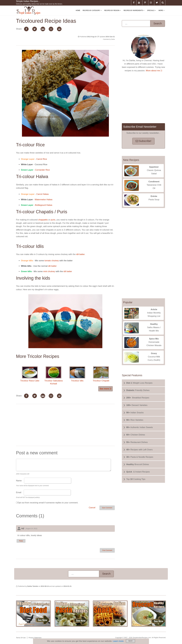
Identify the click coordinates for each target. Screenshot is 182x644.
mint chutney (49, 271)
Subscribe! (143, 141)
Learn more (118, 641)
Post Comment (107, 550)
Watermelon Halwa (43, 200)
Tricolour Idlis (77, 374)
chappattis (43, 220)
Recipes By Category (93, 12)
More (162, 12)
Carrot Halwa (42, 194)
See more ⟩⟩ (105, 389)
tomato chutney (51, 261)
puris (53, 220)
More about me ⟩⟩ (154, 71)
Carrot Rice (42, 159)
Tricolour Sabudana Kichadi (54, 376)
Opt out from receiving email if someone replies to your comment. (48, 503)
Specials (152, 12)
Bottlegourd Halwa (44, 205)
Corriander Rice (42, 170)
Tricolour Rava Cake (30, 374)
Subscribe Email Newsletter (140, 127)
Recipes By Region (113, 12)
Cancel (92, 508)
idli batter (80, 254)
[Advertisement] (65, 425)
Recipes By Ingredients (134, 12)
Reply (21, 541)
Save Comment (107, 508)
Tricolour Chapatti (101, 374)
